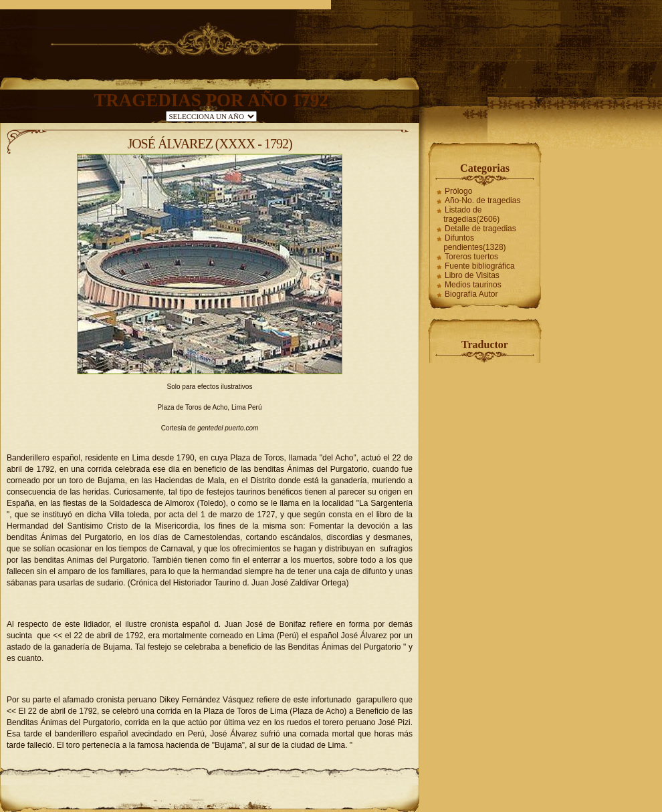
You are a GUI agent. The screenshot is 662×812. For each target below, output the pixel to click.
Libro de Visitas (472, 275)
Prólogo (458, 191)
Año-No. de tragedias (482, 200)
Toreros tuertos (471, 257)
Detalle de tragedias (480, 229)
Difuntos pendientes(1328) (474, 243)
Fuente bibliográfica (480, 266)
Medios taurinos (473, 285)
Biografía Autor (471, 294)
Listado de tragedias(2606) (471, 215)
